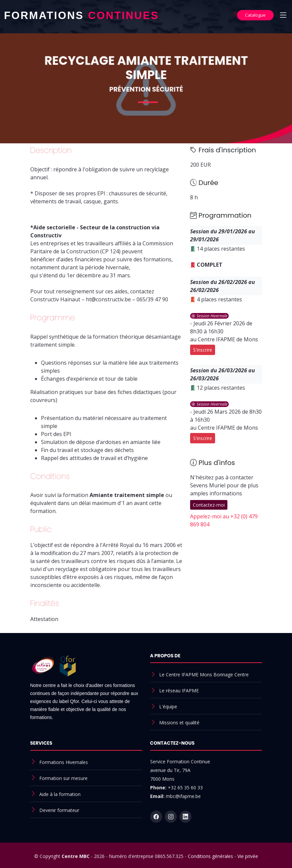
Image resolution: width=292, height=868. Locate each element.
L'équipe (168, 706)
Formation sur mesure (63, 778)
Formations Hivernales (64, 762)
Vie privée (248, 856)
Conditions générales (210, 856)
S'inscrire (203, 350)
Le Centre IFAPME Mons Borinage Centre (204, 674)
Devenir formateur (59, 810)
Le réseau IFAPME (179, 690)
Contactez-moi (209, 505)
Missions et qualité (179, 722)
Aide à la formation (60, 794)
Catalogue (255, 15)
